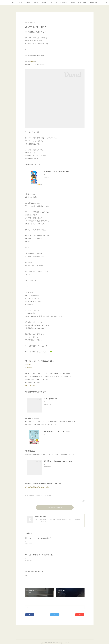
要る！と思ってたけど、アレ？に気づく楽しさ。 (39, 555)
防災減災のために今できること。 (35, 572)
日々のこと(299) (28, 495)
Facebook (29, 367)
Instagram (29, 364)
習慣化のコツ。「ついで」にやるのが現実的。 (38, 538)
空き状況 (28, 2)
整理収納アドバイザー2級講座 (78, 2)
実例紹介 (36, 2)
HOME (13, 2)
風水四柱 (44, 2)
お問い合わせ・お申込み (55, 508)
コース (20, 2)
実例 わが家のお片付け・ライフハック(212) (42, 495)
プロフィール (53, 2)
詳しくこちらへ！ (32, 385)
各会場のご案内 (94, 2)
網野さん (33, 62)
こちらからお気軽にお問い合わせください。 (38, 487)
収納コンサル (64, 2)
